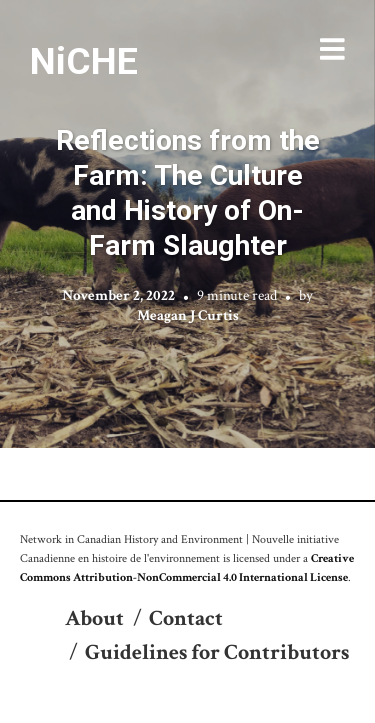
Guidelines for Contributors (217, 652)
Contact (186, 618)
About (94, 618)
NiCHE (84, 61)
